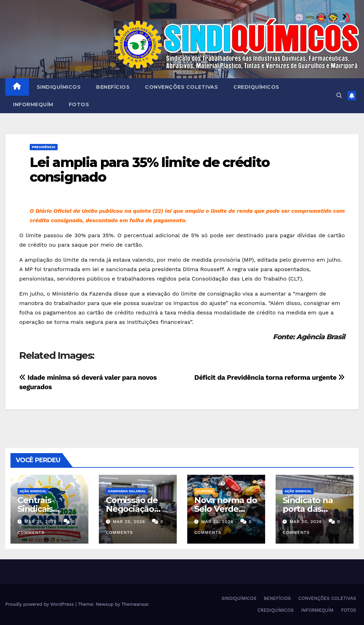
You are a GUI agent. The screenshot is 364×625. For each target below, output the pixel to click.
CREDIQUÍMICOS (256, 87)
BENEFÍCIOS (113, 87)
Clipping (205, 491)
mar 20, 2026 (306, 522)
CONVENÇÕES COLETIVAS (181, 87)
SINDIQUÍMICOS (59, 87)
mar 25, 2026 (41, 522)
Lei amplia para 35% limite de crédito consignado (150, 170)
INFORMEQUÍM (33, 104)
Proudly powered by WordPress (40, 604)
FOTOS (79, 104)
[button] (339, 96)
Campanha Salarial (127, 491)
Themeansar (135, 604)
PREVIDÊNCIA (44, 147)
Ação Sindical (33, 491)
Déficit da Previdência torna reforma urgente (270, 377)
